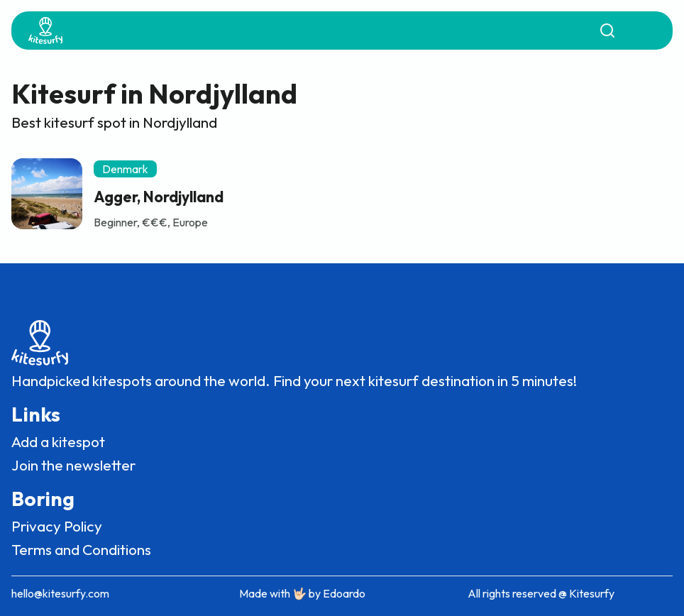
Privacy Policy (57, 526)
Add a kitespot (58, 442)
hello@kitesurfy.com (60, 593)
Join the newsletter (73, 465)
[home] (45, 31)
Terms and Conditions (81, 550)
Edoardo (344, 593)
